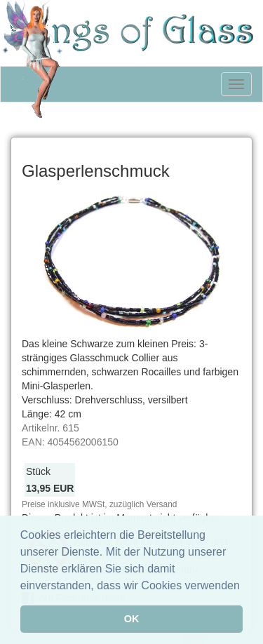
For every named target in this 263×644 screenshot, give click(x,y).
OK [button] (132, 619)
